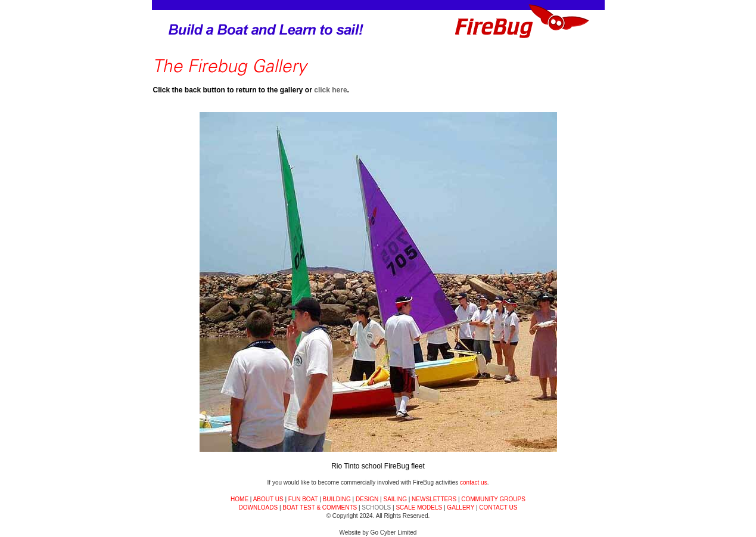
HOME (239, 499)
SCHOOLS (376, 507)
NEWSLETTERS (434, 499)
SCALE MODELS (419, 507)
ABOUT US (268, 499)
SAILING (395, 499)
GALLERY (461, 507)
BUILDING (337, 499)
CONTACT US (498, 507)
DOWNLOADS (259, 507)
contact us (474, 482)
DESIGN (367, 499)
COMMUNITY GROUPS (493, 499)
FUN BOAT (303, 499)
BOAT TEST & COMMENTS (320, 507)
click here (330, 90)
